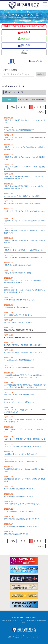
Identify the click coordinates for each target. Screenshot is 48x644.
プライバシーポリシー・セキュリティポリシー (13, 620)
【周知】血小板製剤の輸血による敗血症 (18, 265)
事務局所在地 (28, 618)
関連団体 (34, 618)
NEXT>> (41, 112)
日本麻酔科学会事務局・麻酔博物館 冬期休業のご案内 (23, 345)
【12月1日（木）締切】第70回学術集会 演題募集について (24, 439)
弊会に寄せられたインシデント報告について (19, 395)
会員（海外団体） (38, 100)
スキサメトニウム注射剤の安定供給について (19, 130)
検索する (41, 74)
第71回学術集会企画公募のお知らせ (16, 534)
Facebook (12, 64)
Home (4, 86)
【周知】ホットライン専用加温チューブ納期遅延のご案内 (24, 250)
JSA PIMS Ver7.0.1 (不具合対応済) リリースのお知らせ (22, 196)
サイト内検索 (11, 70)
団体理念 (14, 618)
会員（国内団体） (24, 100)
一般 (10, 100)
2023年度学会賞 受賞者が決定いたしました (19, 300)
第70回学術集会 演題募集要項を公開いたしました (22, 519)
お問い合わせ (20, 618)
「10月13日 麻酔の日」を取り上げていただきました (22, 504)
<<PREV (12, 107)
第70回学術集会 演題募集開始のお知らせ (18, 489)
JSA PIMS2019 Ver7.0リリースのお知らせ (18, 315)
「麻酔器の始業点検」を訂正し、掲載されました (21, 454)
